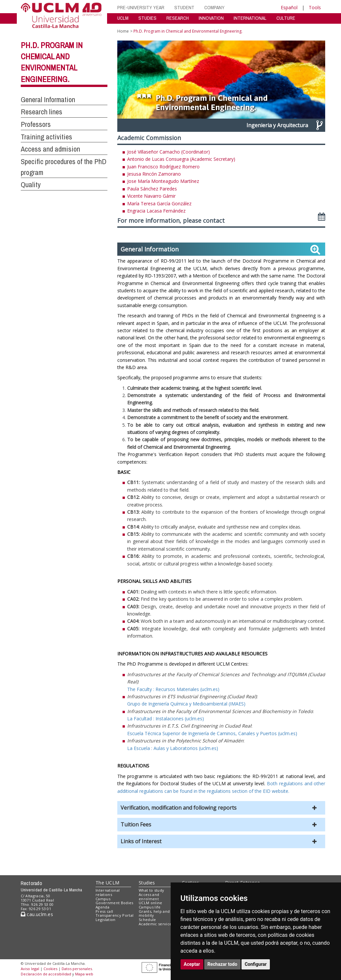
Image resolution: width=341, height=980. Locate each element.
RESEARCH (178, 18)
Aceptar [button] (192, 964)
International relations (108, 892)
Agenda (102, 907)
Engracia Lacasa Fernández (156, 211)
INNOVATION (211, 18)
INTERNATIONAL (250, 18)
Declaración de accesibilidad (46, 974)
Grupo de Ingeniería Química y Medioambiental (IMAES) (186, 704)
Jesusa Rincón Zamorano (154, 174)
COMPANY (214, 7)
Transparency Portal (114, 915)
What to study (151, 890)
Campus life (150, 907)
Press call (104, 911)
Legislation (106, 920)
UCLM (123, 18)
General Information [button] (48, 100)
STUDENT (184, 7)
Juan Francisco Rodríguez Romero (163, 167)
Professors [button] (36, 124)
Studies (147, 883)
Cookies (50, 969)
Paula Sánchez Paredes (152, 189)
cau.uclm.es (37, 914)
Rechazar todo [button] (223, 964)
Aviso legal (30, 969)
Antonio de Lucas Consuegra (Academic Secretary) (181, 159)
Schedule (147, 920)
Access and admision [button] (50, 149)
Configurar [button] (256, 964)
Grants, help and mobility (154, 913)
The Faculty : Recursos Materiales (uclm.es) (173, 689)
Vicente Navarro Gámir (151, 196)
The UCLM (107, 883)
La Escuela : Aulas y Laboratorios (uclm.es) (173, 748)
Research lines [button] (42, 112)
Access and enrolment (149, 897)
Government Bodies (114, 903)
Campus (103, 899)
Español (289, 7)
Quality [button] (31, 185)
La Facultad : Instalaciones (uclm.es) (166, 719)
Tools (315, 7)
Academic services (156, 924)
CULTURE (286, 18)
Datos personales (77, 969)
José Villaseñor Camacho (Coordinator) (169, 152)
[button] (221, 808)
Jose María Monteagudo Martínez (163, 181)
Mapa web (84, 974)
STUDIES (147, 18)
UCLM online (151, 903)
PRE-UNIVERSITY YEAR (141, 7)
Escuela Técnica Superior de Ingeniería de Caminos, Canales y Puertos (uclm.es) (212, 733)
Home (123, 31)
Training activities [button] (46, 137)
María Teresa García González (159, 203)
